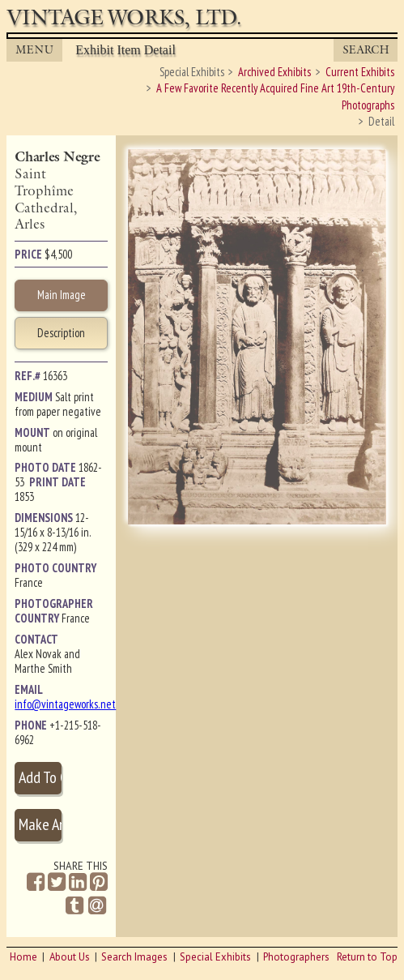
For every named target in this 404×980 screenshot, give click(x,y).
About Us (70, 957)
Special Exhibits (215, 957)
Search (366, 50)
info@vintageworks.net (65, 704)
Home (23, 957)
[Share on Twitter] (57, 882)
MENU (35, 50)
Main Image (62, 295)
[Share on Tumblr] (74, 906)
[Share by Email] (97, 907)
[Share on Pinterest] (99, 882)
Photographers (296, 957)
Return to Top (367, 957)
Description (61, 333)
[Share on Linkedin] (78, 882)
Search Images (134, 957)
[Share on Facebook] (36, 882)
